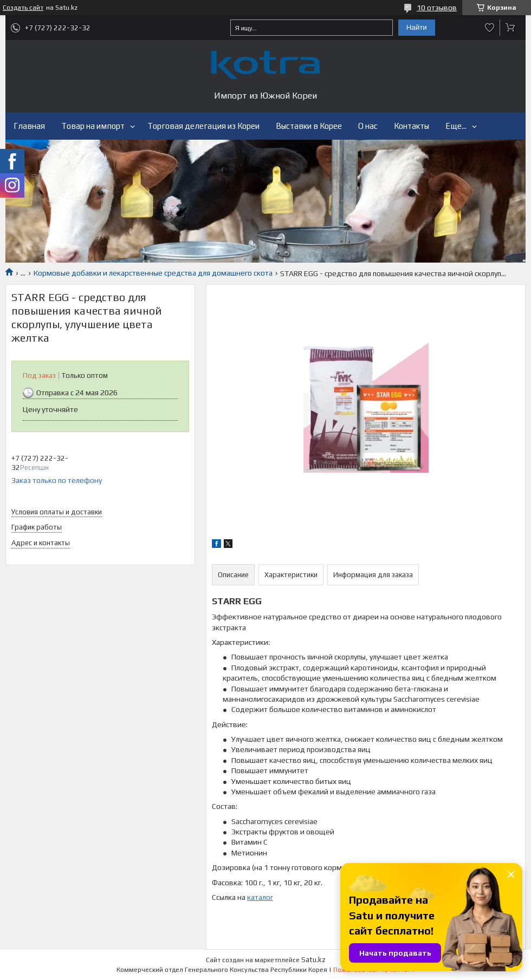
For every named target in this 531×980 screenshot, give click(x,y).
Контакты (412, 126)
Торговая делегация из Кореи (203, 126)
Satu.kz (313, 960)
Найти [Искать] (417, 27)
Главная (29, 126)
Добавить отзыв (490, 28)
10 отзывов (437, 8)
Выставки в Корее (309, 126)
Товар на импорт (93, 126)
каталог (260, 897)
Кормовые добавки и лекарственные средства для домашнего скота (153, 273)
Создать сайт (23, 8)
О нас (368, 126)
